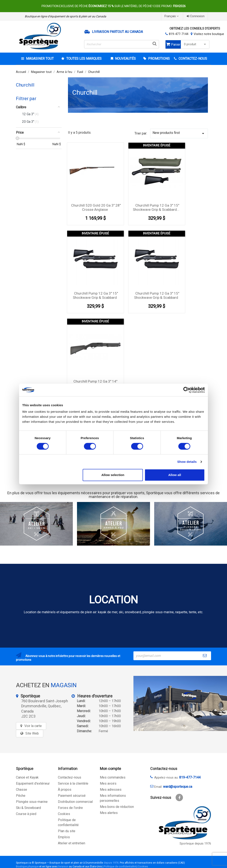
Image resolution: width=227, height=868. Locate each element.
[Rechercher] (122, 44)
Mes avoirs (108, 783)
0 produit (196, 44)
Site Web (32, 733)
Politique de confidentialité (120, 866)
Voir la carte (33, 726)
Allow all (175, 475)
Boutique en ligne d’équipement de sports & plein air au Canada (65, 16)
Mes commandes (113, 777)
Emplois (64, 837)
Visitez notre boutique (209, 34)
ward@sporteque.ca (178, 787)
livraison (63, 866)
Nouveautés (125, 59)
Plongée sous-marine (32, 802)
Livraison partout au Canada (117, 32)
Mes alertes (109, 813)
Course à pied (26, 814)
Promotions (159, 59)
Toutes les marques (83, 59)
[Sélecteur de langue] (172, 16)
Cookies (64, 814)
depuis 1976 (111, 863)
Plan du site (67, 831)
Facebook (179, 797)
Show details (187, 462)
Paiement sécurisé (72, 796)
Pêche (21, 796)
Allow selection (113, 475)
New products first (179, 133)
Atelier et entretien (72, 843)
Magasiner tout (39, 59)
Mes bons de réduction (117, 807)
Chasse (22, 790)
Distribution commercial (75, 802)
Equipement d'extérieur (33, 783)
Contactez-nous (70, 777)
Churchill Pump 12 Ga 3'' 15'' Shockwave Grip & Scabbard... (156, 207)
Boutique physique (27, 866)
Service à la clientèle (73, 783)
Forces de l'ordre (70, 808)
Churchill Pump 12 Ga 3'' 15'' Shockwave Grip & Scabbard (95, 295)
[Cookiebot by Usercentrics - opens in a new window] (186, 390)
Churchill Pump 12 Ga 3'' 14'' (95, 381)
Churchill (25, 85)
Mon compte (110, 769)
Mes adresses (111, 790)
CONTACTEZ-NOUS (192, 59)
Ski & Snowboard (28, 808)
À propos (65, 790)
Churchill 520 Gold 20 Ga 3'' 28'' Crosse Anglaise (96, 207)
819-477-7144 (179, 34)
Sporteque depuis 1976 (195, 844)
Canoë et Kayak (27, 777)
